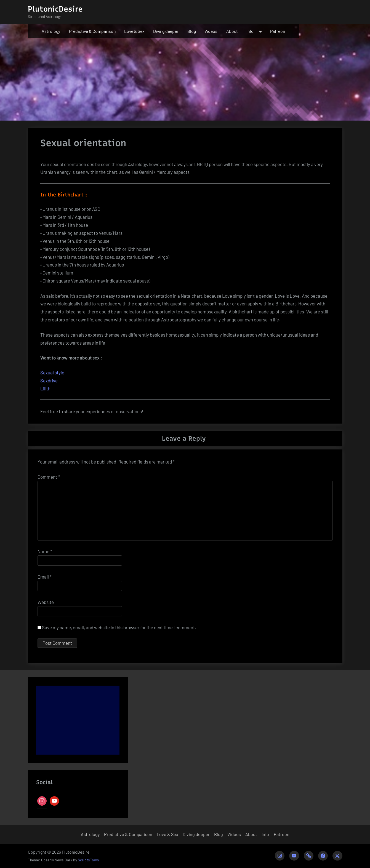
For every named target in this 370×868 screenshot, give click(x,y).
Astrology (51, 31)
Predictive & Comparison (92, 31)
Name (45, 551)
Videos (211, 31)
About (232, 31)
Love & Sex (134, 31)
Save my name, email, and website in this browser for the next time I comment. (119, 627)
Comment (49, 477)
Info (250, 31)
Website (46, 602)
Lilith (45, 388)
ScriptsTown (88, 860)
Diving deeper (166, 31)
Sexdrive (49, 380)
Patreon (278, 31)
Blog (192, 31)
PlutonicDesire (55, 9)
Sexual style (52, 372)
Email (45, 577)
